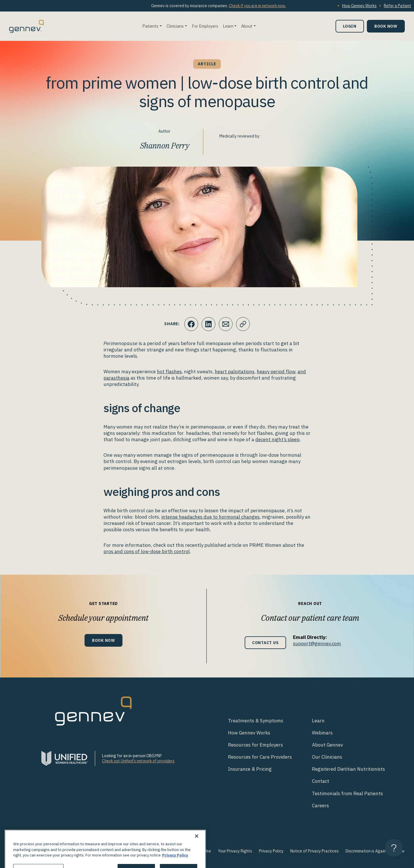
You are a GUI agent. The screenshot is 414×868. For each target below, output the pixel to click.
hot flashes (169, 372)
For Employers (205, 26)
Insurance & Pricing (250, 769)
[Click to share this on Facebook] (191, 324)
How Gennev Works (359, 6)
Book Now (386, 26)
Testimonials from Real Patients (347, 793)
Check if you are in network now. (257, 6)
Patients (150, 26)
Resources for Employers (255, 745)
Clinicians (175, 26)
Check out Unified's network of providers (138, 761)
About (247, 26)
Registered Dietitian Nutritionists (348, 769)
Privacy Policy (271, 851)
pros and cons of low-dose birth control (147, 551)
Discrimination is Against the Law (375, 851)
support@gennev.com (317, 644)
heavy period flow (276, 372)
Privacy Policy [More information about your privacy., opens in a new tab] (175, 864)
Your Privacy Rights (235, 851)
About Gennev (327, 745)
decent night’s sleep (277, 439)
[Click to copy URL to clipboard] (243, 324)
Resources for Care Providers (260, 757)
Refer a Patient (397, 6)
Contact (321, 781)
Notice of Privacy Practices (315, 851)
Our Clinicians (327, 757)
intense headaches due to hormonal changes (210, 517)
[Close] (197, 845)
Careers (320, 806)
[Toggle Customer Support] (394, 848)
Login (350, 26)
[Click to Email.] (226, 324)
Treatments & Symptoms (256, 721)
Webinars (322, 733)
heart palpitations (235, 372)
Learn (228, 26)
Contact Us (266, 643)
